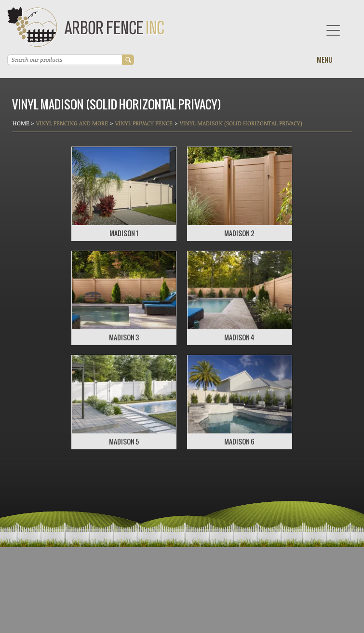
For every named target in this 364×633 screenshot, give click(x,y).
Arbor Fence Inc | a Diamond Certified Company (86, 27)
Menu (325, 60)
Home (22, 123)
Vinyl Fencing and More (72, 123)
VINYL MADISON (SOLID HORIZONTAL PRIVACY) (241, 123)
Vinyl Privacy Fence (144, 123)
